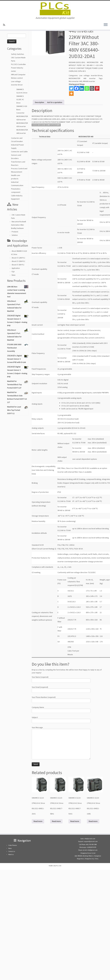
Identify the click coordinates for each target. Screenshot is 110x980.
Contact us (12, 851)
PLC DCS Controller (19, 64)
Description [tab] (39, 102)
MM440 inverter (89, 81)
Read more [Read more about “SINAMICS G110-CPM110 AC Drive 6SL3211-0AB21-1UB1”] (93, 821)
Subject (61, 719)
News (13, 275)
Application (16, 268)
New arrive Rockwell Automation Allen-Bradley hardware (19, 225)
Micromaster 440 (75, 81)
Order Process (13, 845)
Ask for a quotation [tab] (55, 102)
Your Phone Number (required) (61, 699)
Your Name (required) (61, 679)
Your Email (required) (61, 689)
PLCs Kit (59, 866)
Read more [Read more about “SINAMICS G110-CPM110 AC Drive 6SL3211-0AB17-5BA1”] (56, 821)
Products (15, 232)
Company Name (61, 709)
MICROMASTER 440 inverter (82, 78)
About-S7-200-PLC (18, 265)
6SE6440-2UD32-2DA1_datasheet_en (46, 125)
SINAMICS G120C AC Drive (20, 99)
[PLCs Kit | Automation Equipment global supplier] (55, 9)
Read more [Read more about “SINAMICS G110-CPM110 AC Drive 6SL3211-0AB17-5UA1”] (75, 821)
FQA (13, 272)
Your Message (61, 736)
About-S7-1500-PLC (18, 261)
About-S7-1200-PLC (18, 258)
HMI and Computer (18, 75)
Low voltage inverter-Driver (91, 75)
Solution (15, 235)
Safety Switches (18, 54)
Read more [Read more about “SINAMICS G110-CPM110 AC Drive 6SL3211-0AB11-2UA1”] (38, 821)
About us (11, 854)
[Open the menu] (106, 25)
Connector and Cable (19, 152)
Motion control (17, 78)
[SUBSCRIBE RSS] (5, 25)
